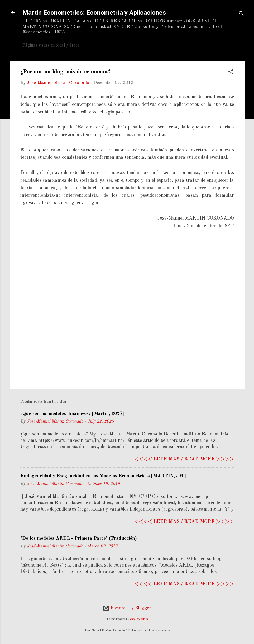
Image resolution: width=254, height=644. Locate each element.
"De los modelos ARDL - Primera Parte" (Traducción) (78, 538)
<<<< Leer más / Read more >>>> (184, 459)
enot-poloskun (139, 619)
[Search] (241, 14)
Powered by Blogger (127, 608)
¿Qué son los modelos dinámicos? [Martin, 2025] (72, 414)
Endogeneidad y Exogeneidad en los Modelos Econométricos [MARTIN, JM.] (103, 476)
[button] (231, 73)
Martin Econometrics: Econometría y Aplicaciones (94, 13)
